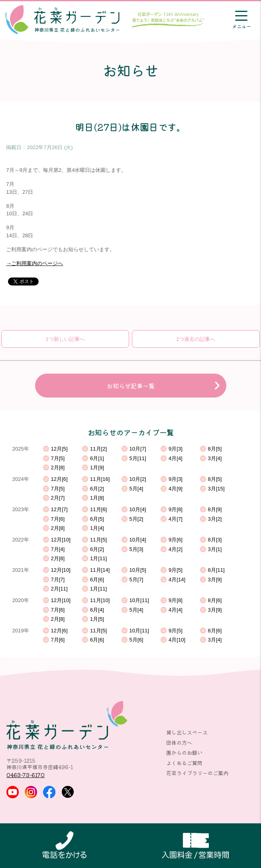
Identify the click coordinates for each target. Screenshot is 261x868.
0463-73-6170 (26, 775)
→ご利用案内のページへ (34, 263)
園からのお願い (184, 753)
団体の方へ (179, 743)
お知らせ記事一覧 (131, 386)
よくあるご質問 (184, 763)
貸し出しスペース (187, 732)
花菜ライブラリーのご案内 (197, 773)
